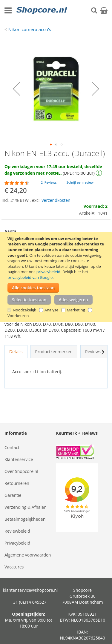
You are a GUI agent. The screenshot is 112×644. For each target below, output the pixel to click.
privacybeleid (48, 272)
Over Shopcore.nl (21, 471)
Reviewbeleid (17, 531)
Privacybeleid (17, 543)
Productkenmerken (54, 352)
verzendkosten (56, 200)
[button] (16, 89)
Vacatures (14, 567)
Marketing (76, 310)
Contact (12, 447)
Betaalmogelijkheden (25, 519)
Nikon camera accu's (30, 29)
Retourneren (17, 483)
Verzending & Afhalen (26, 507)
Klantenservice (19, 459)
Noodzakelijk (24, 310)
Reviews (96, 352)
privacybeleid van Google (30, 277)
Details (16, 352)
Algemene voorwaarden (28, 555)
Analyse (52, 310)
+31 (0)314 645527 (29, 602)
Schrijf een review (80, 182)
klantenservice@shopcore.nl (30, 590)
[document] (57, 277)
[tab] (16, 352)
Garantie (13, 495)
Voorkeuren (18, 316)
